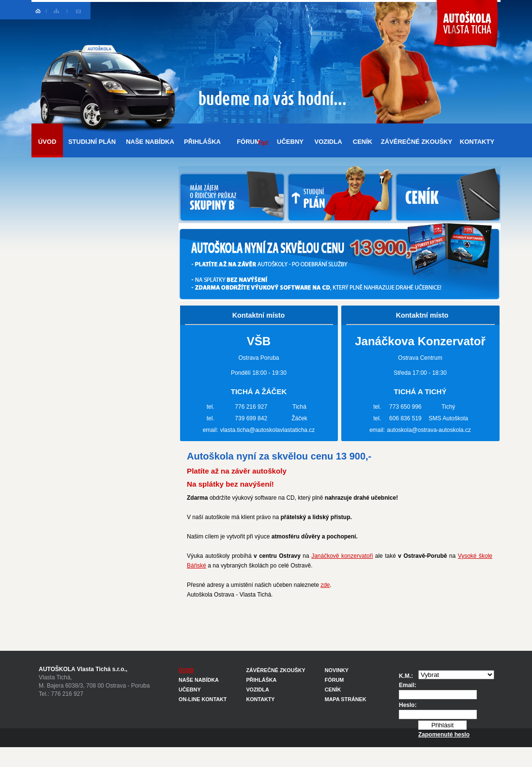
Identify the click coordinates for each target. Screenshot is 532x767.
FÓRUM (253, 142)
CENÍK (363, 142)
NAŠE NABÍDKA (150, 142)
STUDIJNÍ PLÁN (92, 142)
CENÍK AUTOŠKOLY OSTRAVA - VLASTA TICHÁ (447, 195)
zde (325, 585)
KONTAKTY (477, 142)
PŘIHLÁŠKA (202, 142)
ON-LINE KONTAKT (203, 699)
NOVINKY (337, 670)
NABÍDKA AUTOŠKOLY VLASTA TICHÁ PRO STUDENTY (340, 195)
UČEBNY (290, 142)
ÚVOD (47, 142)
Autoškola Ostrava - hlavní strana (39, 11)
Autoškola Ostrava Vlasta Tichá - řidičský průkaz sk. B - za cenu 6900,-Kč (466, 31)
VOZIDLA (328, 142)
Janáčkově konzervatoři (342, 556)
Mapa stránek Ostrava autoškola (57, 11)
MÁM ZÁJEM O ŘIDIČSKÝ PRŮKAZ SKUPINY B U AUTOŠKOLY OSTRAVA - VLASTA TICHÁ (232, 195)
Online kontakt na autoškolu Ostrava (78, 11)
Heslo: (408, 705)
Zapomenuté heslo (444, 735)
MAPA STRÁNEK (346, 699)
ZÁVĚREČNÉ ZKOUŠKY (417, 142)
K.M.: (406, 676)
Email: (408, 685)
